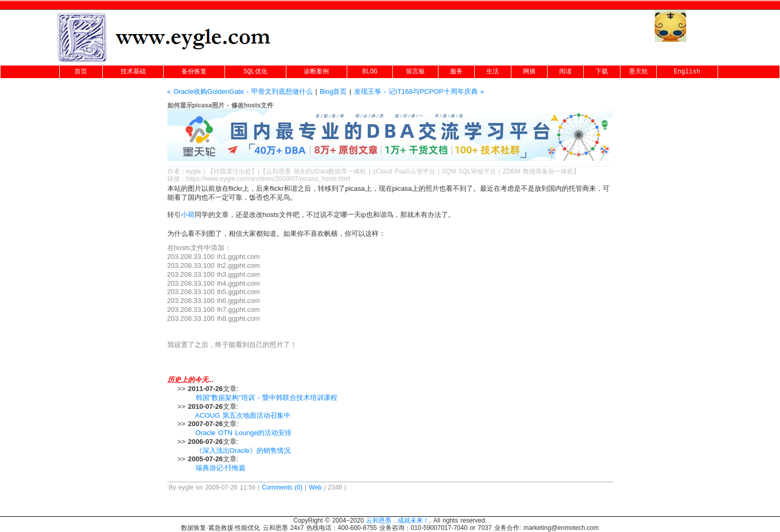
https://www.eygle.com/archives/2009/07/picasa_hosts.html (269, 179)
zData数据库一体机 (339, 171)
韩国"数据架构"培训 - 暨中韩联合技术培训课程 (266, 398)
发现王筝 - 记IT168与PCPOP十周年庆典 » (419, 91)
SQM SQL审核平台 (469, 171)
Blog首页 (333, 91)
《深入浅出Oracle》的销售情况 (243, 450)
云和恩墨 (279, 171)
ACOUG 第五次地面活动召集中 (243, 415)
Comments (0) (282, 487)
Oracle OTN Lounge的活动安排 (244, 433)
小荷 (188, 215)
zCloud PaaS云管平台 (404, 171)
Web (315, 487)
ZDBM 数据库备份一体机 (538, 171)
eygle (194, 171)
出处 (245, 171)
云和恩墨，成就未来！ (398, 520)
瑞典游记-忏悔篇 (221, 468)
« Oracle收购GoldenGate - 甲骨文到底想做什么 (240, 91)
